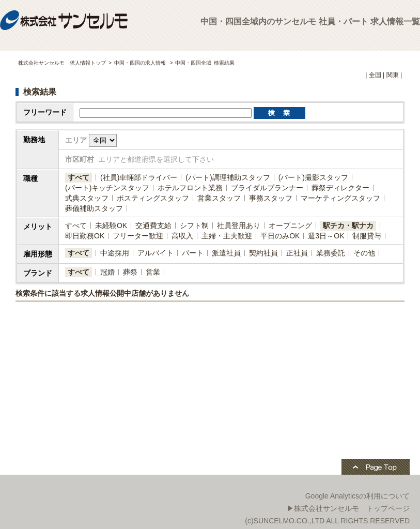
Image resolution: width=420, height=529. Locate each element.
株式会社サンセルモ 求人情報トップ (62, 63)
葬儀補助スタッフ (94, 208)
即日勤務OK (85, 236)
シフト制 (194, 225)
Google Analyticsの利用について (357, 496)
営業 (153, 272)
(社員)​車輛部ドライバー (139, 177)
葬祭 (130, 272)
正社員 (297, 253)
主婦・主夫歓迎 (227, 236)
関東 (393, 75)
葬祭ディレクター (340, 188)
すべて (79, 177)
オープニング (290, 225)
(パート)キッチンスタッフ (107, 188)
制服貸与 (367, 236)
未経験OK (111, 225)
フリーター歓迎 (138, 236)
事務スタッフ (271, 198)
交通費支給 (153, 225)
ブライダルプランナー (267, 188)
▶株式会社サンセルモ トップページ (348, 508)
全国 (375, 75)
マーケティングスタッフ (340, 198)
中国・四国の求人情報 (141, 63)
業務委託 (331, 253)
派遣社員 (226, 253)
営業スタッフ (219, 198)
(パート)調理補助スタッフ (228, 177)
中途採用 (115, 253)
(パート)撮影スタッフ (313, 177)
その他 (364, 253)
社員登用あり (239, 225)
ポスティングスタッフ (153, 198)
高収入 (182, 236)
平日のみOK (280, 236)
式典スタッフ (87, 198)
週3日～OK (326, 236)
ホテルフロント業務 (190, 188)
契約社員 (263, 253)
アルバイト (155, 253)
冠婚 (107, 272)
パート (193, 253)
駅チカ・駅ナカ (348, 225)
